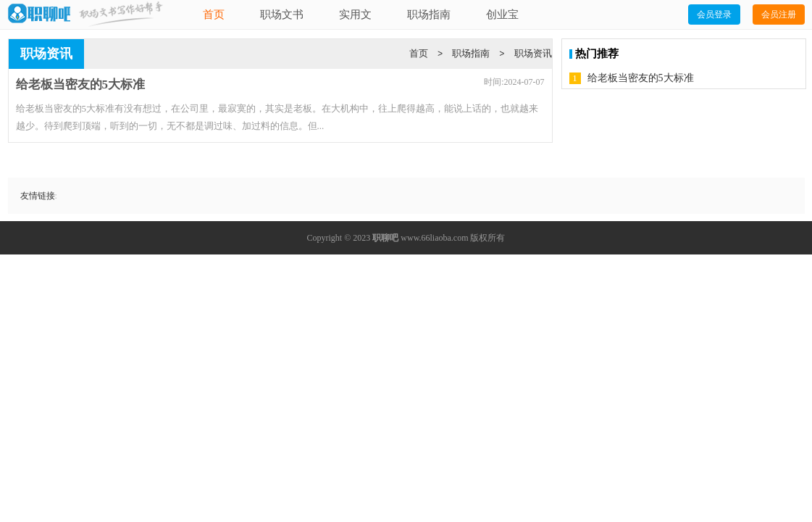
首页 (214, 14)
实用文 (355, 14)
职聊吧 (385, 238)
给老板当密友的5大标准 (641, 78)
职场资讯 (533, 53)
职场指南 (429, 14)
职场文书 (282, 14)
